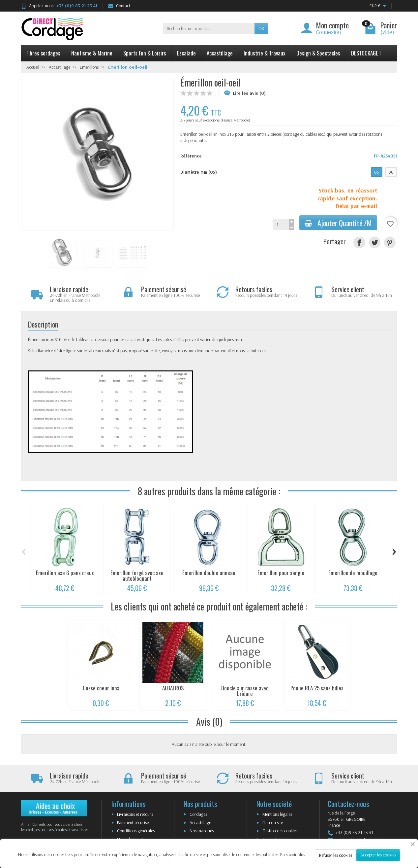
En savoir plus (293, 854)
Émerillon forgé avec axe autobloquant (137, 575)
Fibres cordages (43, 53)
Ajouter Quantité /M (338, 223)
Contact (119, 6)
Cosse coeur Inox (101, 688)
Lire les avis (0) (245, 93)
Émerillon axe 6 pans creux (65, 573)
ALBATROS (173, 688)
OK (261, 28)
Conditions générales (136, 831)
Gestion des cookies (280, 831)
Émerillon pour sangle (281, 573)
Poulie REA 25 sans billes (317, 688)
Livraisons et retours (135, 814)
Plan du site (273, 822)
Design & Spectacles (318, 53)
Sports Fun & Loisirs (145, 53)
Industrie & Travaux (265, 53)
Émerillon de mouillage (353, 573)
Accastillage (220, 53)
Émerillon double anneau (209, 573)
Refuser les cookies (336, 855)
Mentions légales (277, 814)
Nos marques (202, 831)
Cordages (198, 814)
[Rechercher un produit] (209, 28)
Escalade (186, 53)
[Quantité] (281, 225)
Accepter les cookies (378, 855)
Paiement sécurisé (133, 822)
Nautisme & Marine (92, 53)
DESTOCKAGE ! (366, 53)
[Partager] (359, 243)
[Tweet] (375, 243)
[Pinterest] (390, 243)
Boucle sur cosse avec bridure (245, 691)
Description (43, 324)
